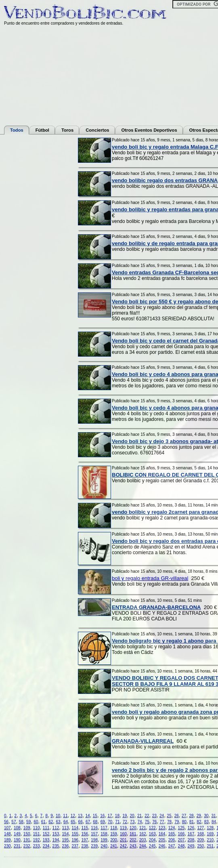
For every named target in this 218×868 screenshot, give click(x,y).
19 (125, 816)
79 (177, 822)
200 (114, 840)
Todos (17, 130)
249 (191, 846)
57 (14, 822)
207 (181, 840)
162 (143, 834)
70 (110, 822)
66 (81, 822)
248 (181, 846)
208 (191, 840)
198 (94, 840)
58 (21, 822)
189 (7, 840)
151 (37, 834)
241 (114, 846)
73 (132, 822)
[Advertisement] (36, 259)
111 (46, 828)
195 (66, 840)
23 (154, 816)
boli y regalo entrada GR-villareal (150, 578)
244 (143, 846)
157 (94, 834)
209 (200, 840)
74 (139, 822)
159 (114, 834)
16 (102, 816)
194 (56, 840)
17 (110, 816)
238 (85, 846)
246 (162, 846)
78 (169, 822)
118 (114, 828)
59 (28, 822)
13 (80, 816)
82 (199, 822)
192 (37, 840)
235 (56, 846)
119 (123, 828)
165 (172, 834)
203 (143, 840)
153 (56, 834)
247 (172, 846)
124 (172, 828)
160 (123, 834)
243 (133, 846)
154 (66, 834)
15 (95, 816)
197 (85, 840)
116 (94, 828)
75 (147, 822)
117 (104, 828)
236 (66, 846)
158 (104, 834)
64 (66, 822)
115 (85, 828)
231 (17, 846)
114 (75, 828)
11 (65, 816)
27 (184, 816)
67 (88, 822)
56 (6, 822)
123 (162, 828)
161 (133, 834)
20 (132, 816)
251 (210, 846)
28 (191, 816)
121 (143, 828)
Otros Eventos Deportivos (149, 130)
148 (7, 834)
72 (125, 822)
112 (56, 828)
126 (191, 828)
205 (162, 840)
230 (7, 846)
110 (37, 828)
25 (169, 816)
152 (46, 834)
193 (46, 840)
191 (27, 840)
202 (133, 840)
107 (7, 828)
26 (177, 816)
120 (133, 828)
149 (17, 834)
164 (162, 834)
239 (94, 846)
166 (181, 834)
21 (139, 816)
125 (181, 828)
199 (104, 840)
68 (95, 822)
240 (104, 846)
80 (184, 822)
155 (75, 834)
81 (192, 822)
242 (123, 846)
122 (152, 828)
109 (27, 828)
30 (206, 816)
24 (162, 816)
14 (87, 816)
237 (75, 846)
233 (37, 846)
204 (152, 840)
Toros (67, 130)
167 (191, 834)
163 (152, 834)
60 (36, 822)
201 (123, 840)
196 (75, 840)
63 (58, 822)
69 (103, 822)
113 (66, 828)
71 (117, 822)
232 (27, 846)
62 (51, 822)
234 (46, 846)
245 (152, 846)
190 (17, 840)
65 (73, 822)
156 (85, 834)
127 (200, 828)
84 (214, 822)
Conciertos (97, 130)
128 (210, 828)
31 (214, 816)
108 (17, 828)
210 (210, 840)
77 (162, 822)
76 (154, 822)
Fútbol (42, 130)
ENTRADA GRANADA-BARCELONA (156, 607)
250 (200, 846)
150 (27, 834)
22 (147, 816)
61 (43, 822)
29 (199, 816)
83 (206, 822)
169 (210, 834)
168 (200, 834)
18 (117, 816)
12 (73, 816)
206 (172, 840)
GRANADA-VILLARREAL (143, 741)
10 (58, 816)
